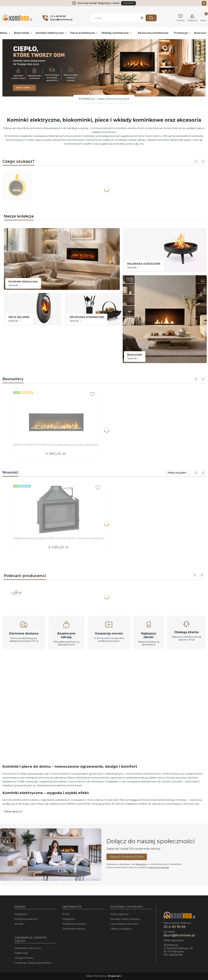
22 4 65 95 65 (175, 927)
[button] (151, 18)
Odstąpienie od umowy (28, 948)
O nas (66, 914)
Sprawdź (14, 285)
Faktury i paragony (121, 929)
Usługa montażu (24, 958)
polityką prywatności (159, 867)
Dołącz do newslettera (127, 857)
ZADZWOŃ (128, 3)
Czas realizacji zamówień (124, 924)
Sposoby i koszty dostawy (125, 919)
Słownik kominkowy (74, 929)
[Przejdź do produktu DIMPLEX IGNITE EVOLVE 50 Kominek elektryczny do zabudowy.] (55, 416)
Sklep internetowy (103, 976)
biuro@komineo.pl (179, 935)
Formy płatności (120, 914)
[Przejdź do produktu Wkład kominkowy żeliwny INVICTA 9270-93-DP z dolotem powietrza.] (58, 510)
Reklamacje (21, 953)
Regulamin (141, 864)
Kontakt (19, 924)
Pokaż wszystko (177, 473)
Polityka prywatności (26, 919)
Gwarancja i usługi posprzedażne (33, 963)
